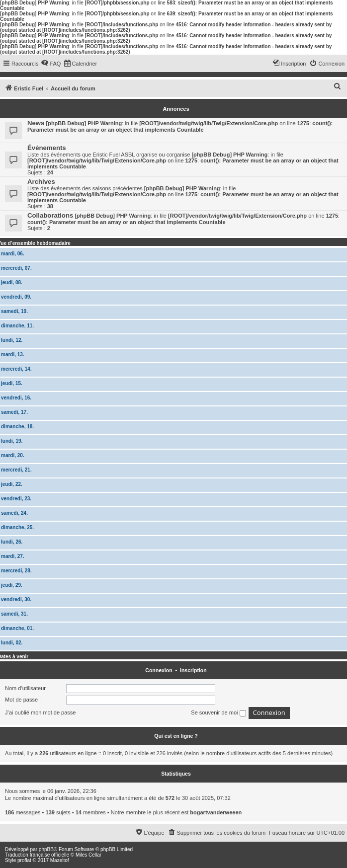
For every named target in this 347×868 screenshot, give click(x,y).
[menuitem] (51, 64)
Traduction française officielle (37, 855)
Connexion (159, 670)
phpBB (46, 849)
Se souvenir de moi (218, 713)
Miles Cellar (88, 855)
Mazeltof (60, 860)
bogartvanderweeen (216, 812)
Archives (41, 182)
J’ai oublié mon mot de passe (40, 712)
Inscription (193, 670)
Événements (47, 148)
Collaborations (50, 215)
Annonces (176, 109)
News (36, 123)
